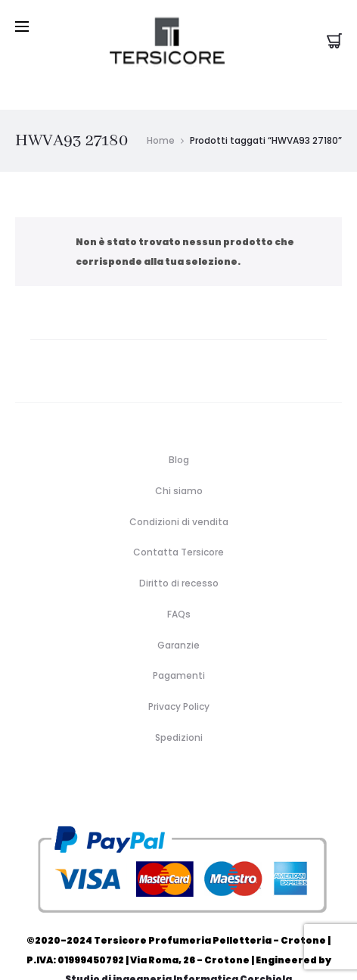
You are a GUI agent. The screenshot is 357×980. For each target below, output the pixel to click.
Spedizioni (179, 706)
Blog (179, 428)
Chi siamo (179, 459)
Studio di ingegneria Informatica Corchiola (178, 947)
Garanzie (178, 613)
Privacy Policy (179, 675)
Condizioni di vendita (179, 490)
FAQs (179, 582)
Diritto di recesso (179, 551)
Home (161, 109)
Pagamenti (179, 644)
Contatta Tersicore (178, 521)
